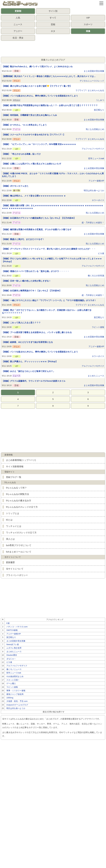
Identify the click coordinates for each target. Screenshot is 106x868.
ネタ (53, 31)
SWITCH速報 (12, 630)
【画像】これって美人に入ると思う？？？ (21, 323)
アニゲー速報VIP (96, 181)
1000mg (10, 698)
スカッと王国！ (13, 680)
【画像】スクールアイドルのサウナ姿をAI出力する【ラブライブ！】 (33, 135)
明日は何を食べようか (94, 190)
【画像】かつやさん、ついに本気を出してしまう (24, 125)
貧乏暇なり (99, 110)
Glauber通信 (12, 655)
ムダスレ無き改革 (14, 648)
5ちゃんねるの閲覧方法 (17, 494)
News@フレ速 (13, 644)
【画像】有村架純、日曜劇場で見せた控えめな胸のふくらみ (29, 115)
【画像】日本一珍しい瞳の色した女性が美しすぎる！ (26, 281)
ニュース (18, 24)
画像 (88, 31)
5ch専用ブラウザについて (19, 545)
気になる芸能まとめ (95, 129)
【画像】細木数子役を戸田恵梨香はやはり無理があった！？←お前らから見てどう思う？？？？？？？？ (50, 105)
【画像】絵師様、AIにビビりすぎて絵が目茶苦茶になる (27, 342)
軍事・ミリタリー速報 (16, 691)
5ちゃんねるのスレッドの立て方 (22, 507)
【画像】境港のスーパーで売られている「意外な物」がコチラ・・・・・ (36, 271)
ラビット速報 (98, 327)
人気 (18, 18)
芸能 (53, 24)
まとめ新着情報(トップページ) (21, 460)
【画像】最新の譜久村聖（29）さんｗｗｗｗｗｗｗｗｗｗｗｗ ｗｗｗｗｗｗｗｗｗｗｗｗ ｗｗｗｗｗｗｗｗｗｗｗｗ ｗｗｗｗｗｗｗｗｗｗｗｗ (52, 207)
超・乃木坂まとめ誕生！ (93, 222)
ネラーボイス (98, 200)
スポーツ (88, 24)
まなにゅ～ (11, 659)
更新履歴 (10, 562)
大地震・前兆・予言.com (17, 701)
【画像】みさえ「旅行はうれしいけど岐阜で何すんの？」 (28, 371)
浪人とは (10, 539)
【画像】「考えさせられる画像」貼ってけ (21, 154)
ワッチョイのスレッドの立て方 (21, 533)
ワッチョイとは (14, 526)
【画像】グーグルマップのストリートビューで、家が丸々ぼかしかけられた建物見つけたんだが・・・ (49, 249)
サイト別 (53, 11)
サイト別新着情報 (15, 466)
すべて (53, 18)
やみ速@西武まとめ (15, 676)
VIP (88, 18)
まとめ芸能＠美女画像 (94, 71)
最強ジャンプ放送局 (15, 694)
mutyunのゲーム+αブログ (17, 705)
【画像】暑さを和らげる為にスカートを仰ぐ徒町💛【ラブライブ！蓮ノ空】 (37, 86)
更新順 (18, 11)
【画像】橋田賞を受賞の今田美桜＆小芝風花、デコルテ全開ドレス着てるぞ (37, 229)
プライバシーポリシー (17, 575)
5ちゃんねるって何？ (16, 488)
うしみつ (100, 100)
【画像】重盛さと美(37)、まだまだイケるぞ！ (23, 239)
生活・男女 (18, 38)
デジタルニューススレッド (92, 81)
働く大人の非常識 (96, 276)
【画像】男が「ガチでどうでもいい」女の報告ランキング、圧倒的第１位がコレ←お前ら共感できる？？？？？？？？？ (47, 312)
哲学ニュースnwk (96, 158)
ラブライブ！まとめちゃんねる (90, 90)
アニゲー (18, 31)
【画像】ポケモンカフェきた (15, 186)
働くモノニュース (14, 669)
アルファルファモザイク (93, 149)
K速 (8, 623)
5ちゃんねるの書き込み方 (19, 501)
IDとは (9, 520)
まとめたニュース (96, 376)
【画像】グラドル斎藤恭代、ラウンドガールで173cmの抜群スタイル (34, 381)
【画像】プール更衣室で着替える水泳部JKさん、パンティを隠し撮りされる (37, 332)
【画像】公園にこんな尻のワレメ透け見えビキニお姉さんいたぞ (31, 164)
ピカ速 (101, 253)
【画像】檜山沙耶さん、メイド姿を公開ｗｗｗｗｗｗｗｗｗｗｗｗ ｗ (34, 196)
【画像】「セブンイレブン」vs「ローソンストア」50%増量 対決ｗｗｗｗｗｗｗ (39, 144)
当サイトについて (15, 569)
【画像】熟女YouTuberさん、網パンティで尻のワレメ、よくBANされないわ (37, 67)
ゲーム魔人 (11, 683)
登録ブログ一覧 (14, 477)
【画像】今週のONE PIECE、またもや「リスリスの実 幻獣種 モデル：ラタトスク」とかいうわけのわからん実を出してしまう (53, 175)
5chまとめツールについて (19, 552)
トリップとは (13, 513)
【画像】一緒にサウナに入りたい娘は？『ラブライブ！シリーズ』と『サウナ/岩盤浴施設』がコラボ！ (49, 300)
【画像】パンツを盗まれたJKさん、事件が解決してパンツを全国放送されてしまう (40, 96)
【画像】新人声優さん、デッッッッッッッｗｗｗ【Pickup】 (30, 361)
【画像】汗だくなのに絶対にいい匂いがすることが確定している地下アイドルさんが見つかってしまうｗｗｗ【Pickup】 (52, 260)
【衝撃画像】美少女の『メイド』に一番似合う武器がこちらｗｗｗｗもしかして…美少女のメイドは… (49, 76)
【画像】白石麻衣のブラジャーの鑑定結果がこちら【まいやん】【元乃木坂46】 (39, 218)
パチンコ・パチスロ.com (17, 627)
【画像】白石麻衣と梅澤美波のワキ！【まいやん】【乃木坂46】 (32, 291)
